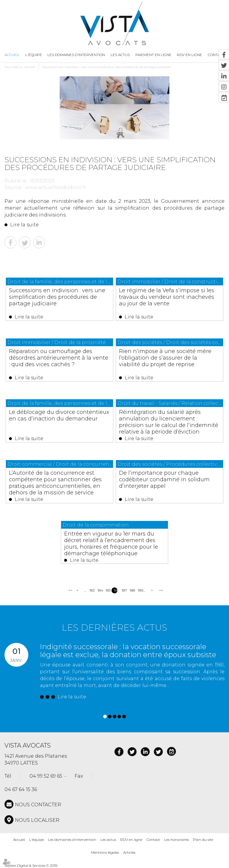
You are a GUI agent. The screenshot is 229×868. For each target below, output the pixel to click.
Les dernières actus (114, 628)
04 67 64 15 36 (21, 789)
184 (99, 590)
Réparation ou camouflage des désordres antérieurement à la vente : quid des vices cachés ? (59, 358)
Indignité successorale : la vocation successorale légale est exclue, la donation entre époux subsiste (128, 650)
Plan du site (203, 840)
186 (116, 590)
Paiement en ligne (153, 55)
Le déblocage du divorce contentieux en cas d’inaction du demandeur (59, 415)
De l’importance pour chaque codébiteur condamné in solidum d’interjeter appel (165, 479)
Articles (129, 852)
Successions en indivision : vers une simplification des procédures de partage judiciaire (106, 67)
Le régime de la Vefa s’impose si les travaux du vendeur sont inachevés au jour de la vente (167, 297)
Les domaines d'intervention (76, 55)
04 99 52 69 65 (46, 776)
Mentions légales (105, 852)
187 (124, 590)
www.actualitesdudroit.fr (56, 187)
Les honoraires (177, 840)
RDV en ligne (131, 840)
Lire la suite (24, 225)
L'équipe (34, 55)
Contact (153, 840)
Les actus (120, 55)
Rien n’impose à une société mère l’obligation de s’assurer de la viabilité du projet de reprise (165, 358)
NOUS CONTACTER (38, 805)
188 (132, 590)
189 (140, 590)
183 (91, 590)
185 (107, 590)
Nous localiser (37, 820)
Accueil (12, 55)
